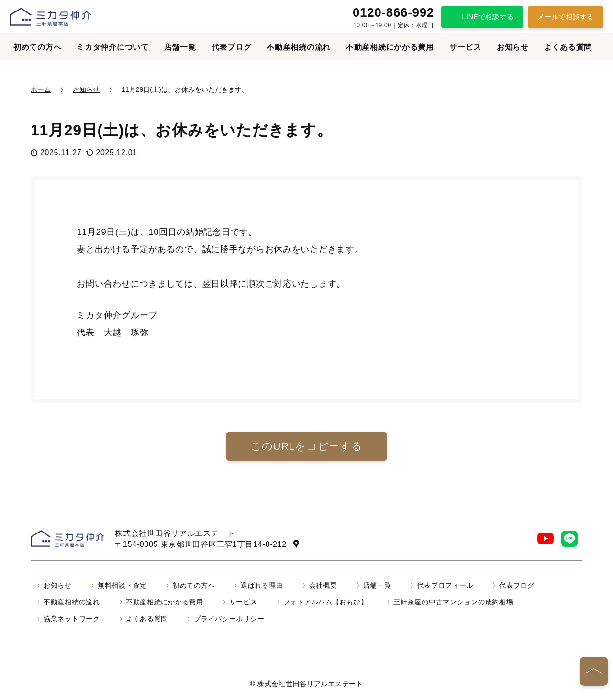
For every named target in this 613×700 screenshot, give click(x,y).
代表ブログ (232, 47)
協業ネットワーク (72, 619)
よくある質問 (568, 47)
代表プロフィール (445, 585)
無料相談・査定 (122, 585)
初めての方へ (37, 47)
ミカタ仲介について (112, 47)
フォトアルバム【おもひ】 (326, 602)
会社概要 (323, 585)
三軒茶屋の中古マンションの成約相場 (453, 602)
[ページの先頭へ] (594, 671)
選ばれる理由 (262, 585)
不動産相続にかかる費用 (390, 47)
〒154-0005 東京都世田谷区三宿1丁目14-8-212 (204, 544)
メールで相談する (566, 17)
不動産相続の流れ (299, 47)
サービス (465, 47)
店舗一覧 (180, 47)
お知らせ (513, 47)
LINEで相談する (488, 17)
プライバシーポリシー (229, 619)
